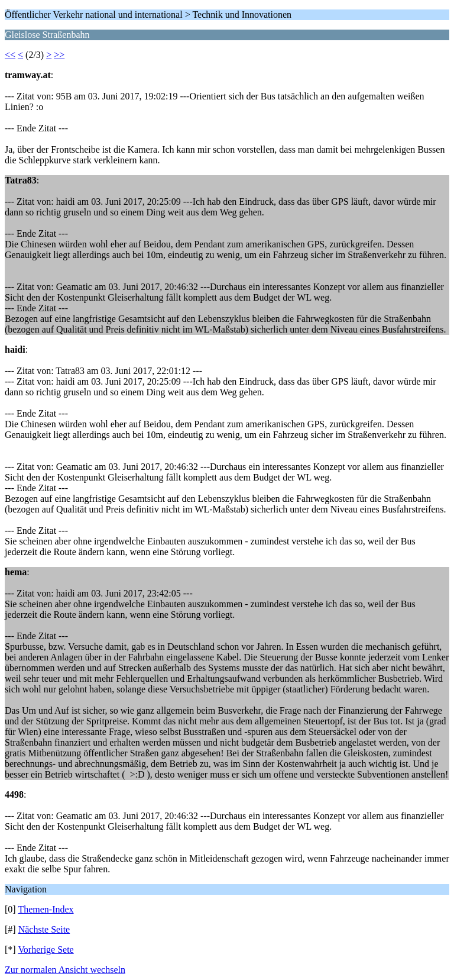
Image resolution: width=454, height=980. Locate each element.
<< (10, 55)
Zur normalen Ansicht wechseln (65, 970)
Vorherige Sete (46, 950)
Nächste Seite (44, 929)
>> (59, 55)
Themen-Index (46, 909)
